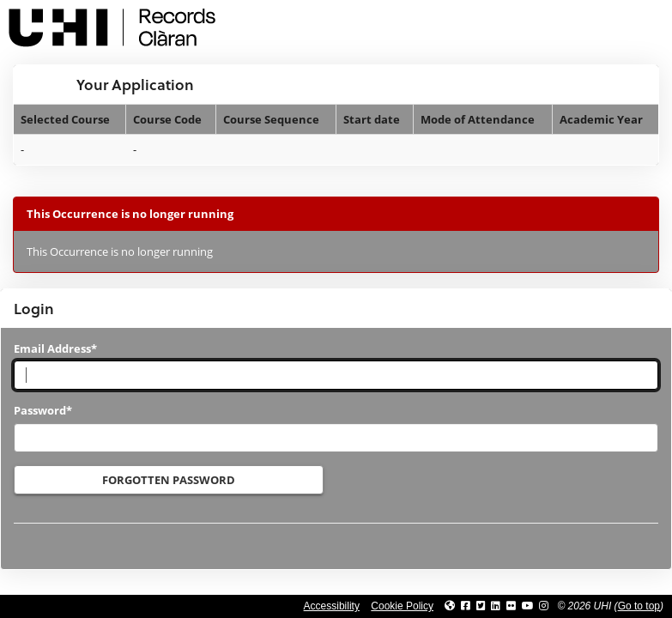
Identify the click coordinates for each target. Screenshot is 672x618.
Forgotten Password (169, 480)
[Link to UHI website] (450, 606)
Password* (43, 410)
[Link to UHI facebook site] (466, 606)
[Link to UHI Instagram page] (544, 606)
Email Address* (55, 348)
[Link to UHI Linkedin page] (496, 606)
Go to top (639, 606)
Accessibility (332, 606)
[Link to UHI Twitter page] (481, 606)
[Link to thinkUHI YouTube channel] (528, 606)
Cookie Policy (402, 606)
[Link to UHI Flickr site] (511, 606)
